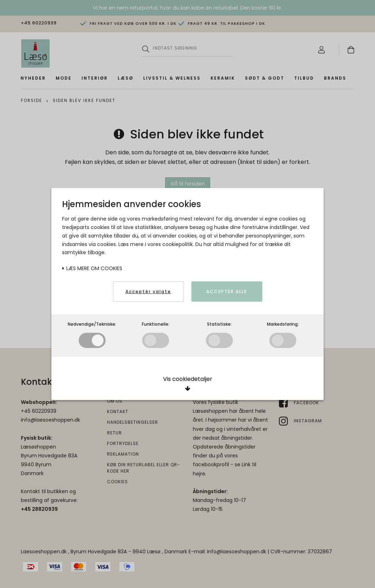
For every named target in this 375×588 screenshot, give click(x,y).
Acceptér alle (227, 292)
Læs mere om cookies (92, 268)
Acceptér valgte (148, 292)
